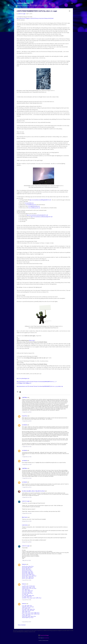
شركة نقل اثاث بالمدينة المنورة (28, 586)
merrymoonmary (46, 638)
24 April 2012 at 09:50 (27, 542)
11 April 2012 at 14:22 (27, 447)
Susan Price (25, 416)
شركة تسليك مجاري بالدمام (28, 566)
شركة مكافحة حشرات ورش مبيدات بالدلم (31, 613)
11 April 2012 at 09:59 (27, 421)
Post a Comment (22, 625)
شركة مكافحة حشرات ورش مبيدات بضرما (31, 614)
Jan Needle (24, 425)
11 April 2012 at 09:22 (27, 412)
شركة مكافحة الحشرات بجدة (28, 595)
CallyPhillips (25, 397)
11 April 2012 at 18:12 (27, 487)
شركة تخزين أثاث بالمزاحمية (28, 607)
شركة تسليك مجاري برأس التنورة (29, 616)
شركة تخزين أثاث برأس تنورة (28, 610)
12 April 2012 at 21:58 (27, 497)
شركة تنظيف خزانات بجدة (27, 591)
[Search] (72, 4)
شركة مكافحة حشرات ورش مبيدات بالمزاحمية (32, 598)
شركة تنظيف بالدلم (26, 608)
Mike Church (25, 517)
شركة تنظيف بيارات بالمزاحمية (28, 609)
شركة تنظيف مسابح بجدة (27, 593)
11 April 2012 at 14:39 (27, 465)
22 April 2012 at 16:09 (27, 521)
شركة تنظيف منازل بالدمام (28, 573)
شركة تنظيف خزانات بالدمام (28, 577)
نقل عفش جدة (25, 594)
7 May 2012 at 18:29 (26, 560)
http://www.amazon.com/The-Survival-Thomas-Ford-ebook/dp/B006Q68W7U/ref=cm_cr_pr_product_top (40, 386)
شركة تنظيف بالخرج (26, 615)
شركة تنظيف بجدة (26, 589)
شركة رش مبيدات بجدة (27, 592)
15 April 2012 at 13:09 (27, 513)
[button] (69, 11)
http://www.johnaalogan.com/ (23, 378)
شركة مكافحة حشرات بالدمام (28, 575)
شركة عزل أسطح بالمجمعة (28, 617)
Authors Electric (23, 3)
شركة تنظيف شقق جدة (27, 597)
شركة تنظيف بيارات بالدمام (28, 578)
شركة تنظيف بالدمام (26, 569)
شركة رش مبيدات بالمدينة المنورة (29, 588)
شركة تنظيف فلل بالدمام (27, 567)
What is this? (32, 340)
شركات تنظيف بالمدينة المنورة (28, 587)
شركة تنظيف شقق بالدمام (28, 572)
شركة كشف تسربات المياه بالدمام (29, 576)
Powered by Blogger (44, 635)
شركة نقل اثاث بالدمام (27, 570)
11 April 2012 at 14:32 (27, 457)
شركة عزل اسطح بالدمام (27, 571)
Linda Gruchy (25, 525)
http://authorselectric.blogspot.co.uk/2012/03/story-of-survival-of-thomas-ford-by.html (35, 18)
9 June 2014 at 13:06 (27, 600)
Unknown (24, 564)
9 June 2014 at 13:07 (27, 622)
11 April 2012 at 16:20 (27, 478)
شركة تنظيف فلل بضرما (27, 606)
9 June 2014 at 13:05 (27, 580)
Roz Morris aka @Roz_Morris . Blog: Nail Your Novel (33, 491)
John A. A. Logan (26, 501)
